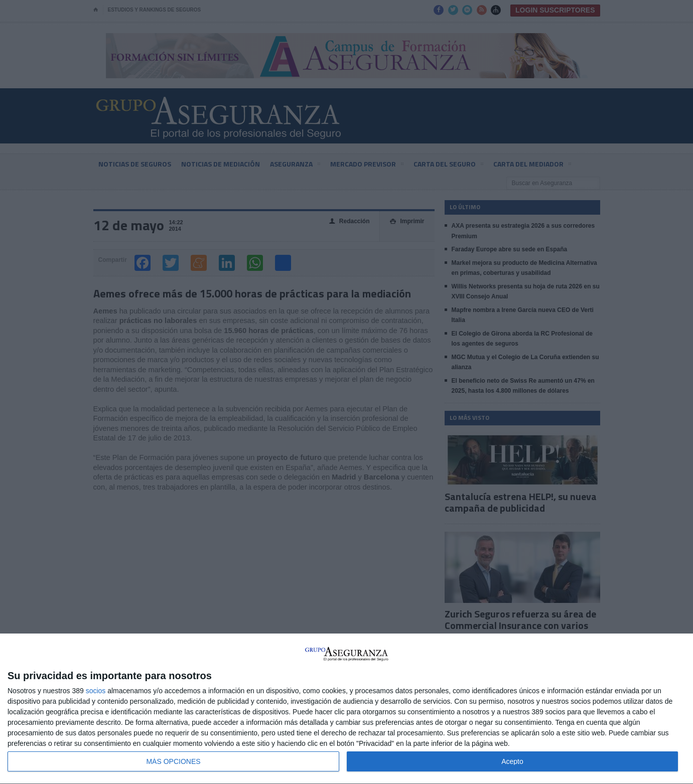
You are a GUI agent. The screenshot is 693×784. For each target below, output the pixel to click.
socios (96, 691)
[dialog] (346, 709)
